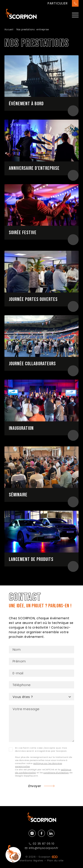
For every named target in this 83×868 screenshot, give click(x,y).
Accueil (9, 30)
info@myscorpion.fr (41, 848)
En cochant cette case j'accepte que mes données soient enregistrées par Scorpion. (41, 749)
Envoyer (35, 786)
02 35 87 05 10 (42, 844)
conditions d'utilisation (56, 773)
